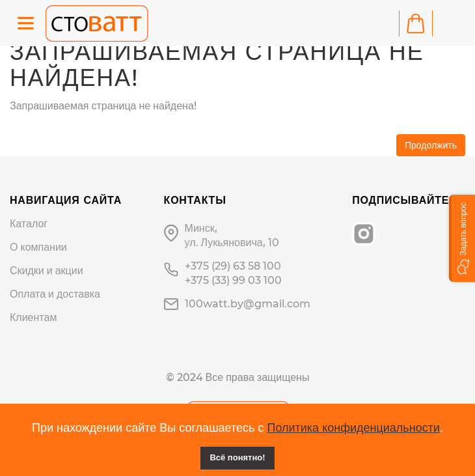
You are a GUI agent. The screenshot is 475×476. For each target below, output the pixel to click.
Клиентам (33, 317)
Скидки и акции (47, 271)
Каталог (29, 224)
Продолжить (431, 145)
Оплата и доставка (55, 294)
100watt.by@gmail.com (248, 304)
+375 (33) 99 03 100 (233, 280)
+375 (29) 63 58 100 (233, 266)
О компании (38, 247)
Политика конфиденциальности (353, 428)
